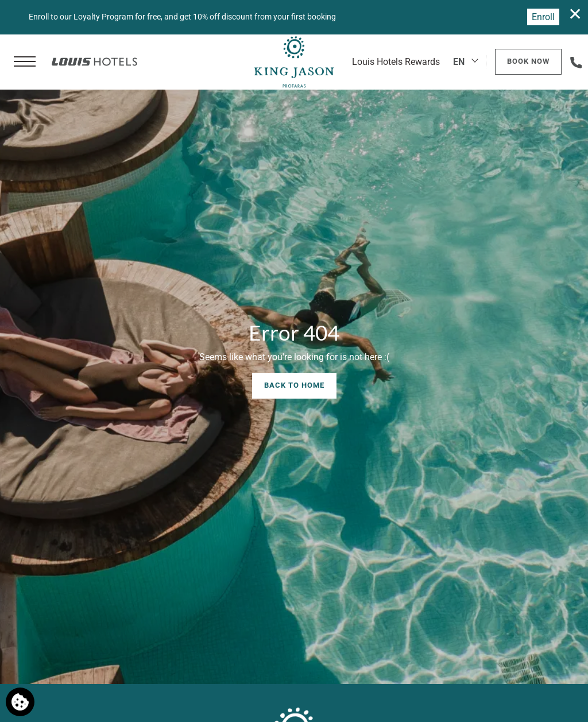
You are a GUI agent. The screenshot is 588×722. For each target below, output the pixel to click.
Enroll (543, 17)
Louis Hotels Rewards (396, 62)
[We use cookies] (20, 702)
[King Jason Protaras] (294, 62)
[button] (25, 62)
